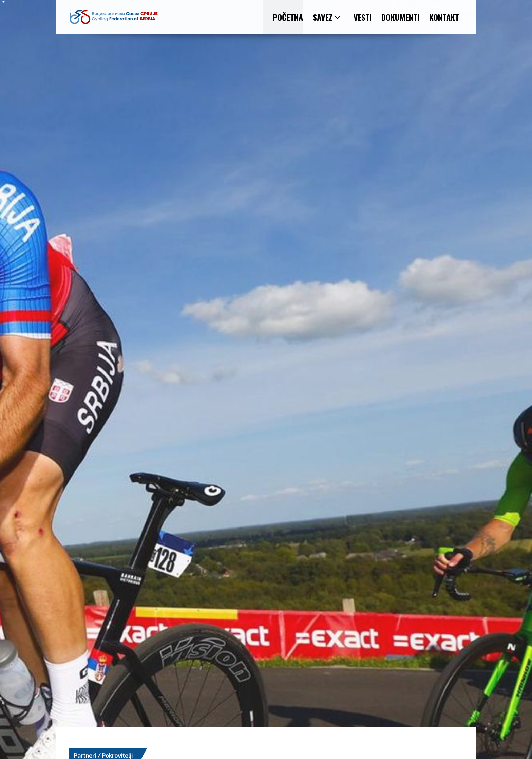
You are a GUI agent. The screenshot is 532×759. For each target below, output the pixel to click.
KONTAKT (444, 17)
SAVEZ (327, 17)
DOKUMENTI (400, 17)
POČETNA (288, 17)
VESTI (363, 17)
